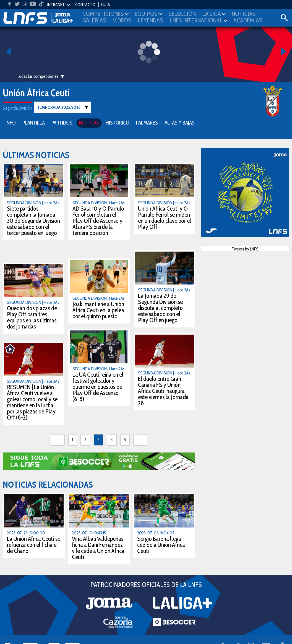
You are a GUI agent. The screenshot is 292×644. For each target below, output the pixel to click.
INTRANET (56, 5)
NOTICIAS (89, 122)
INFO (11, 122)
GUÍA (105, 5)
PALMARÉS (147, 122)
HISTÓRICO (118, 122)
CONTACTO (85, 5)
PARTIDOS (62, 122)
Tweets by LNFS (245, 249)
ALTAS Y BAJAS (180, 122)
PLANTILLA (34, 122)
